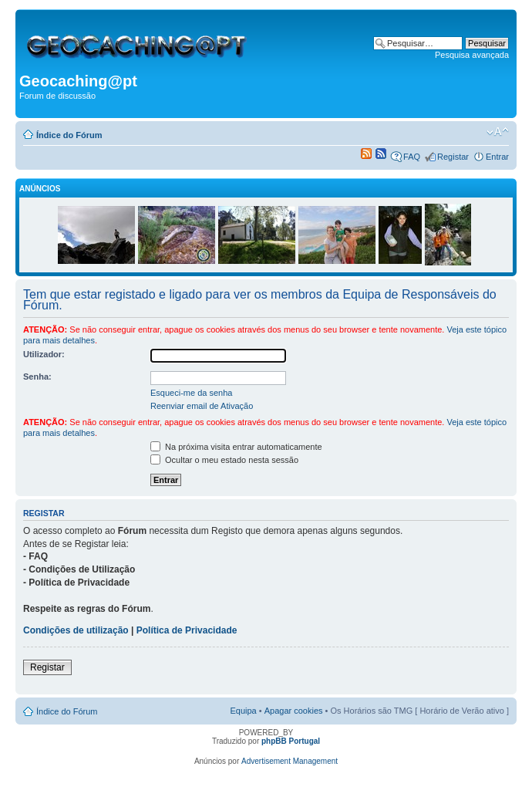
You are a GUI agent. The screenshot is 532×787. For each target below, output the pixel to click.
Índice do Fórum (69, 135)
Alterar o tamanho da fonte (498, 132)
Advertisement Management (290, 761)
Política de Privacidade (187, 630)
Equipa (243, 711)
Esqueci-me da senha (191, 393)
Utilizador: (44, 354)
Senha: (37, 377)
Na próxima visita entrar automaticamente (236, 447)
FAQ (412, 157)
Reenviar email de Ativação (202, 406)
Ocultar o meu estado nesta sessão (224, 460)
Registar (453, 157)
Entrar (497, 157)
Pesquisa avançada (472, 55)
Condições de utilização (76, 630)
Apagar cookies (294, 711)
